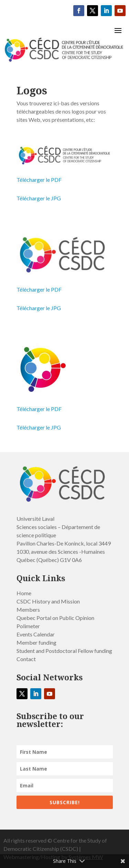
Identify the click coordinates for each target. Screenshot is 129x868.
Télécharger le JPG (39, 198)
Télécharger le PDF (39, 180)
